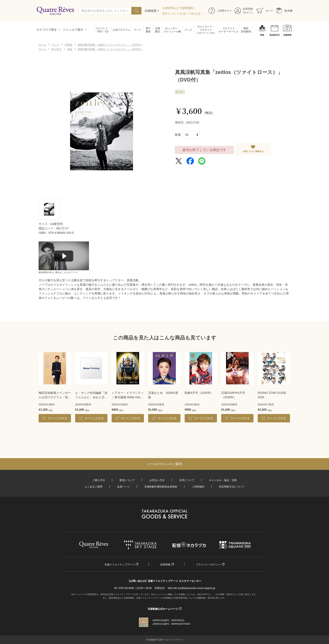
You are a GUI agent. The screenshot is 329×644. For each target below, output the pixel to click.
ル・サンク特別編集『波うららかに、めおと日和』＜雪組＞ (91, 395)
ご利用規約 (198, 487)
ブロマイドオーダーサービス (228, 30)
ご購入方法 (99, 480)
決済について (187, 480)
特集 (262, 35)
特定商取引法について (232, 487)
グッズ (188, 30)
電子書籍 (148, 30)
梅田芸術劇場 (246, 30)
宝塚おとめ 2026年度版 (163, 395)
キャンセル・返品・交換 (223, 480)
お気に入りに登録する (253, 151)
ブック (137, 30)
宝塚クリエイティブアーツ (120, 565)
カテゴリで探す (47, 30)
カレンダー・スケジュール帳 (172, 30)
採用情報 (165, 565)
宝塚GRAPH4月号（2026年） (233, 395)
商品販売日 (275, 35)
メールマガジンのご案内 (165, 464)
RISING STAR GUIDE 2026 (272, 395)
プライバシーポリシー (208, 565)
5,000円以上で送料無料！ (179, 8)
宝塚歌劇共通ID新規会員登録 (161, 487)
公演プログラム (121, 30)
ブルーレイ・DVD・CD (103, 30)
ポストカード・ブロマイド (206, 30)
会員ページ (123, 487)
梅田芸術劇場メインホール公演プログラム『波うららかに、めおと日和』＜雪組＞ (55, 395)
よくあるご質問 (94, 487)
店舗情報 (287, 35)
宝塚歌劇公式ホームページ (163, 609)
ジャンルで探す (73, 30)
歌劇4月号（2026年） (199, 393)
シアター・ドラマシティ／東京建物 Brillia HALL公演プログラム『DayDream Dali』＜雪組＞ (128, 395)
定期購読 (158, 30)
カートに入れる (58, 418)
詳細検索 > (152, 11)
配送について (127, 480)
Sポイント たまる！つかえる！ (183, 13)
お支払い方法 (157, 480)
